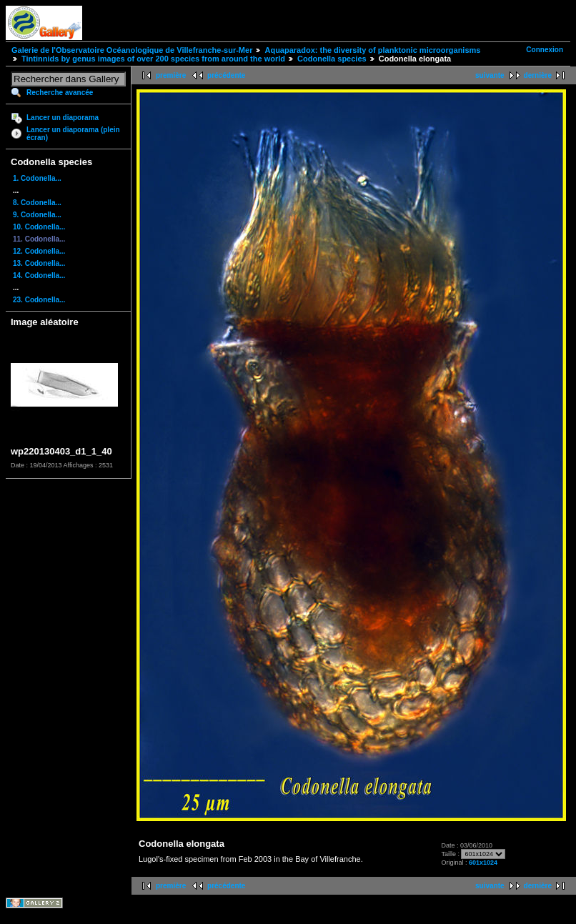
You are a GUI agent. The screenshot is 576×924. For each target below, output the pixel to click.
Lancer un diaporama (63, 118)
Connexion (545, 50)
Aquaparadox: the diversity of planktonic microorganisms (372, 50)
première (171, 75)
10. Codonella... (39, 227)
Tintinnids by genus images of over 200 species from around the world (153, 59)
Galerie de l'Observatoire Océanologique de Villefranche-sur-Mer (132, 50)
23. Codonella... (39, 300)
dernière (538, 75)
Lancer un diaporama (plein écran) (73, 134)
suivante (490, 75)
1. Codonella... (37, 178)
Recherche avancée (60, 93)
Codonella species (332, 59)
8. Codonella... (37, 203)
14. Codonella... (39, 275)
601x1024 (483, 863)
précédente (226, 75)
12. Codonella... (39, 251)
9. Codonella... (37, 215)
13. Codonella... (39, 263)
